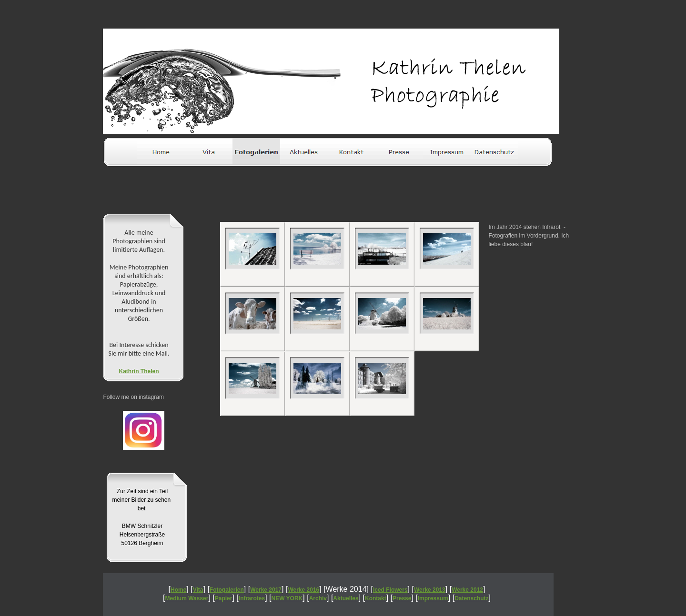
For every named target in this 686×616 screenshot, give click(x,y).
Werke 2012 (467, 590)
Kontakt (376, 598)
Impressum (433, 598)
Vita (198, 590)
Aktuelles (346, 598)
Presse (402, 598)
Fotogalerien (227, 590)
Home (178, 590)
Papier (224, 598)
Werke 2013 (430, 590)
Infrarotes (252, 598)
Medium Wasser (187, 598)
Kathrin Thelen (139, 371)
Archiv (318, 598)
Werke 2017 (266, 590)
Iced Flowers (390, 590)
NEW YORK (287, 598)
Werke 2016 (303, 590)
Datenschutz (471, 598)
